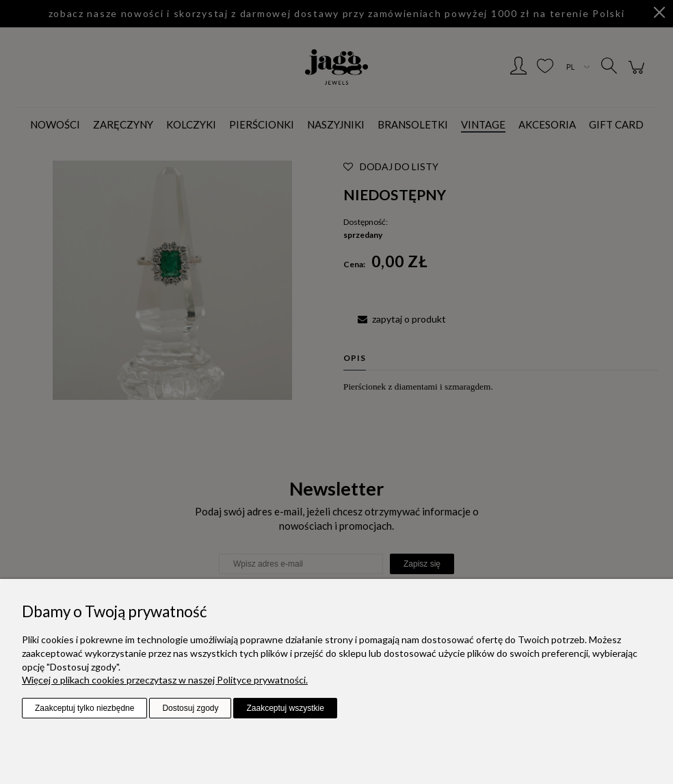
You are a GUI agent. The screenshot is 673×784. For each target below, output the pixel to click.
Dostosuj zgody (190, 708)
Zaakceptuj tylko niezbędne (84, 708)
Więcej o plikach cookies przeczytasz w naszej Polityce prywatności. (165, 680)
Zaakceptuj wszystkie (285, 708)
